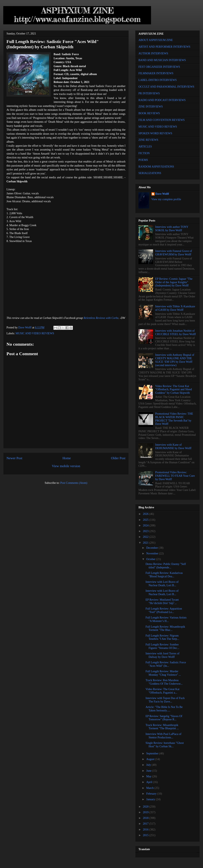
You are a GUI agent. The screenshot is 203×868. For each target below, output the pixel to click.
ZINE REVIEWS (148, 140)
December (152, 548)
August (151, 759)
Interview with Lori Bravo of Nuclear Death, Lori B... (162, 584)
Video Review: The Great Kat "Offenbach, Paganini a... (163, 691)
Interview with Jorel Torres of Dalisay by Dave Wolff (163, 655)
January (151, 799)
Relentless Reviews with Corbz (101, 318)
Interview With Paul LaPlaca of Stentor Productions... (163, 736)
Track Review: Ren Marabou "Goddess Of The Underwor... (164, 682)
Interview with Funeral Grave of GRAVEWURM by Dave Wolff (174, 253)
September (153, 753)
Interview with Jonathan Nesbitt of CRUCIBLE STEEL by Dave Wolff (176, 332)
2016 (146, 830)
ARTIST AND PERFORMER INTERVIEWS (164, 47)
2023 (146, 531)
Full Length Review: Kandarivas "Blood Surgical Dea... (164, 575)
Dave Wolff (162, 194)
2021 (146, 543)
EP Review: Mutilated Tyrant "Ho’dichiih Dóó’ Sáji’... (162, 601)
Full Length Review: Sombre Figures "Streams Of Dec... (162, 646)
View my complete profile (166, 199)
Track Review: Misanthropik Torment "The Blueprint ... (162, 727)
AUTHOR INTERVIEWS (153, 53)
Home (67, 458)
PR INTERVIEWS (149, 93)
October (151, 559)
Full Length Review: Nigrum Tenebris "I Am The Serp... (162, 637)
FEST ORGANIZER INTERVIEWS (159, 67)
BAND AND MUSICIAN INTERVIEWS (162, 60)
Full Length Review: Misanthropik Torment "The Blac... (165, 628)
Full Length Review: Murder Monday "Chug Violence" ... (163, 673)
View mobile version (66, 466)
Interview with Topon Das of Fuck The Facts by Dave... (165, 700)
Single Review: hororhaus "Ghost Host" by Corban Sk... (165, 745)
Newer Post (14, 458)
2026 (146, 514)
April (150, 782)
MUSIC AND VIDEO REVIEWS (35, 333)
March (150, 788)
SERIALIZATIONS (150, 173)
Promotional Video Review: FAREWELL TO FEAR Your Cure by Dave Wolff (175, 476)
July (149, 765)
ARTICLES (145, 147)
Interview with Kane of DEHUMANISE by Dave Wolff (173, 446)
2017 (146, 824)
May (149, 776)
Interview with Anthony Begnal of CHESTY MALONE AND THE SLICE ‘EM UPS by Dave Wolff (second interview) (175, 360)
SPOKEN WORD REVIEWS (155, 133)
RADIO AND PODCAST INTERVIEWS (162, 100)
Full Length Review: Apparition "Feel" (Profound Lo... (164, 610)
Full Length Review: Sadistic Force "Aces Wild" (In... (166, 664)
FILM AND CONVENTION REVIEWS (162, 120)
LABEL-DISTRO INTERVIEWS (158, 80)
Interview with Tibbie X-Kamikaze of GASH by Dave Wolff (175, 308)
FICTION (144, 153)
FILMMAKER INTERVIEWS (156, 73)
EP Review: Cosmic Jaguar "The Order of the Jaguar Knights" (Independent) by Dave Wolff (174, 282)
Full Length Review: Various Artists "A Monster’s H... (166, 619)
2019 (146, 812)
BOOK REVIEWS (149, 113)
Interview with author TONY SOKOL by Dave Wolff (172, 229)
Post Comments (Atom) (74, 483)
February (152, 794)
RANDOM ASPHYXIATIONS (156, 167)
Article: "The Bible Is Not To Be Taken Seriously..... (164, 709)
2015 (146, 835)
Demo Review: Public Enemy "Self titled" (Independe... (166, 566)
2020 (146, 807)
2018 (146, 818)
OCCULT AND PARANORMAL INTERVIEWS (166, 87)
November (153, 553)
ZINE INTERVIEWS (151, 107)
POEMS (143, 160)
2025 (146, 520)
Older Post (118, 458)
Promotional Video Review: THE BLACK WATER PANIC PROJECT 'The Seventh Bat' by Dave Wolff (174, 419)
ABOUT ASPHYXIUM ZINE (156, 40)
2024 (146, 525)
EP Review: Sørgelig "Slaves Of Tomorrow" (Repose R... (164, 718)
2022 (146, 537)
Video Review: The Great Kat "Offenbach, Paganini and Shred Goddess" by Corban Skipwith (174, 390)
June (149, 771)
